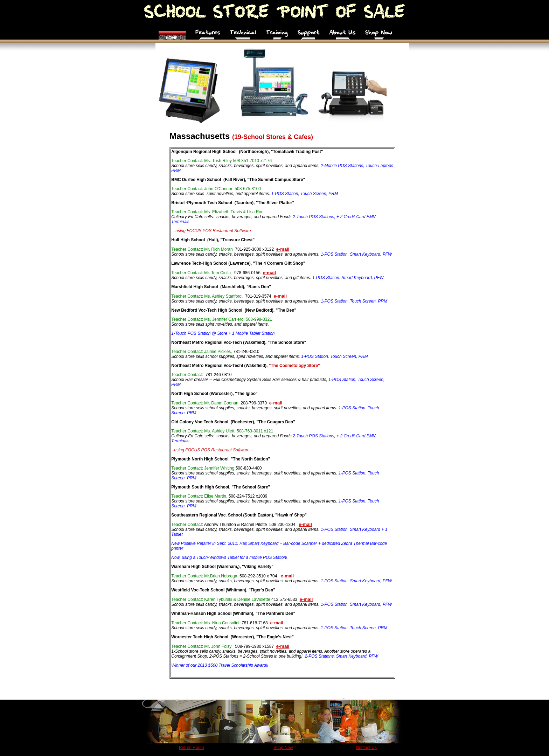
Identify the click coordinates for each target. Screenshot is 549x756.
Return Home (191, 748)
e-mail (280, 296)
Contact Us (366, 748)
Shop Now (283, 748)
